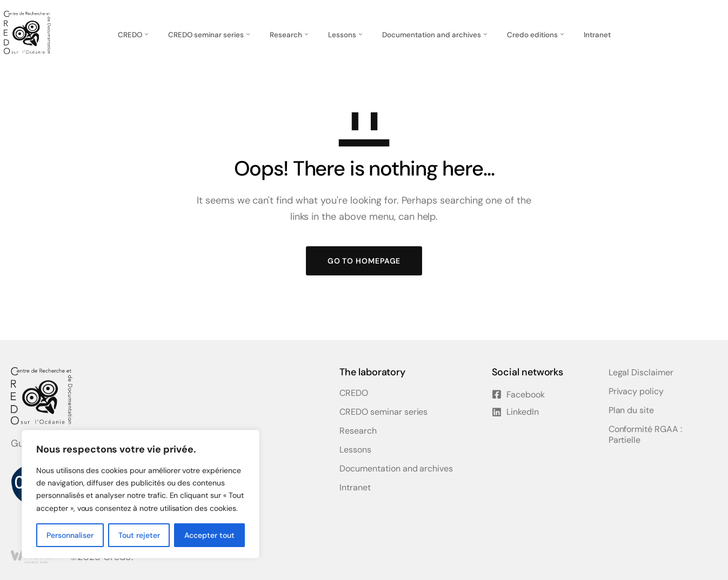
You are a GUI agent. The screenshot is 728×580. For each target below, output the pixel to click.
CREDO (130, 35)
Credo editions (532, 35)
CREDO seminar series (206, 35)
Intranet (597, 35)
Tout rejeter (139, 535)
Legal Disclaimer (641, 373)
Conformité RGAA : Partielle (645, 435)
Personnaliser (70, 535)
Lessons (342, 35)
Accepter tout (209, 535)
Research (286, 35)
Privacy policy (636, 392)
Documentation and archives (432, 35)
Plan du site (632, 410)
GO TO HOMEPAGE (364, 261)
